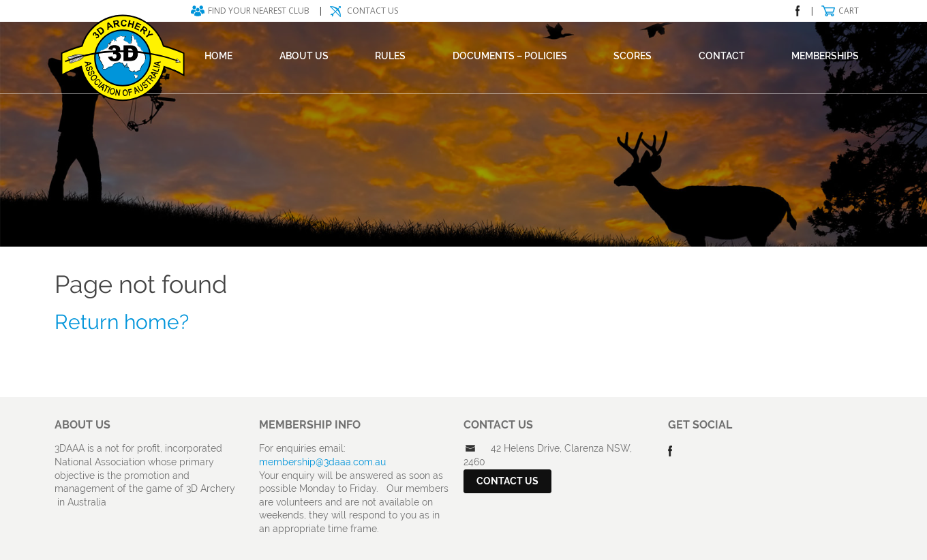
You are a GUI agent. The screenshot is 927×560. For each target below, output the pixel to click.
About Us (304, 56)
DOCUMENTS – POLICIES (510, 56)
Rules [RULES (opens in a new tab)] (390, 56)
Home (218, 56)
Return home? (122, 322)
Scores (633, 56)
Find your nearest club (259, 11)
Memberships (825, 56)
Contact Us (373, 11)
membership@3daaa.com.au (322, 462)
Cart (849, 11)
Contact (722, 56)
